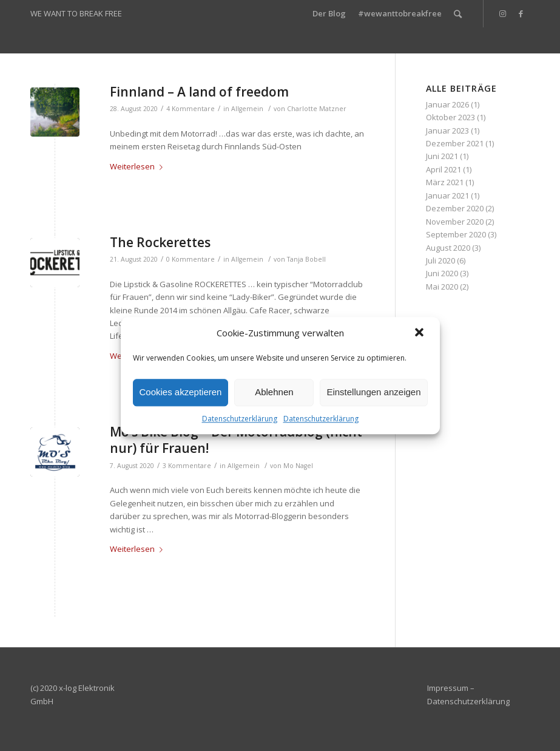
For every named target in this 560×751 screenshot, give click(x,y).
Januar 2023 (447, 131)
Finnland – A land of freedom (199, 92)
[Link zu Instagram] (502, 13)
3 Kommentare (187, 466)
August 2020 (448, 248)
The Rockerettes (160, 242)
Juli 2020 (440, 260)
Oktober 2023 (450, 117)
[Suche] (458, 14)
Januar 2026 (447, 104)
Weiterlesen (139, 166)
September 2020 (456, 234)
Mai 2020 (442, 287)
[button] (420, 333)
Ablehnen (274, 392)
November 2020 (455, 222)
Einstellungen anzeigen (373, 392)
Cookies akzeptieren (181, 392)
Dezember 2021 (455, 143)
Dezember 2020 (455, 208)
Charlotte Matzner (317, 109)
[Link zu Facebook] (521, 13)
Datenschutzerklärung (240, 419)
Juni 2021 (442, 156)
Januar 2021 (447, 195)
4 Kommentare (191, 109)
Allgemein (247, 109)
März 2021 (445, 182)
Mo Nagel (298, 466)
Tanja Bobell (306, 259)
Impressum (448, 688)
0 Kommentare (191, 259)
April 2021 (444, 169)
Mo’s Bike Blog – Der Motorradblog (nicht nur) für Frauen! (236, 440)
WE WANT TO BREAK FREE (76, 13)
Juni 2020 (442, 273)
